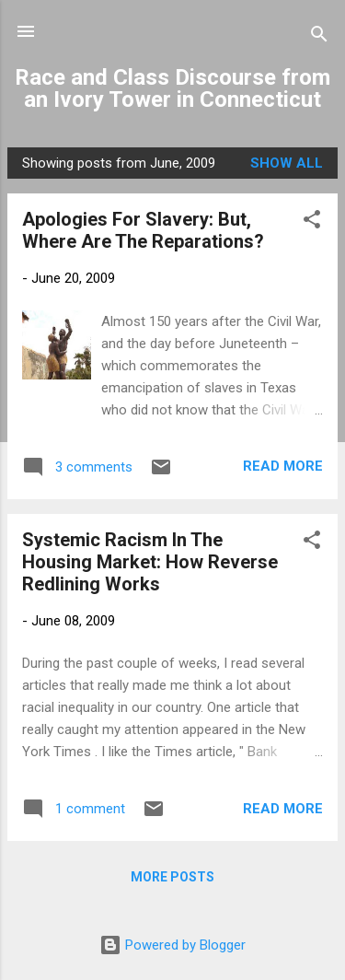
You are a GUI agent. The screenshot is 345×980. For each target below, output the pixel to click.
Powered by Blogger (172, 945)
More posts (172, 877)
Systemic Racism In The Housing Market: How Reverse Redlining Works (150, 562)
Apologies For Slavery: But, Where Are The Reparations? (143, 230)
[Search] (319, 37)
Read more (283, 466)
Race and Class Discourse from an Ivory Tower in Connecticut (172, 88)
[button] (312, 222)
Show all (287, 163)
